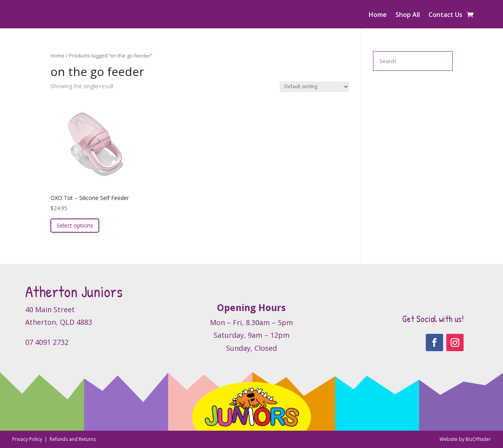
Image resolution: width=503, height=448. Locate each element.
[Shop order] (314, 87)
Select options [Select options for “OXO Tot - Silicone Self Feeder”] (75, 225)
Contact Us (445, 15)
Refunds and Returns (73, 439)
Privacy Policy (28, 439)
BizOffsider (478, 439)
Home (378, 15)
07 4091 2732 (47, 342)
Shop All (408, 15)
